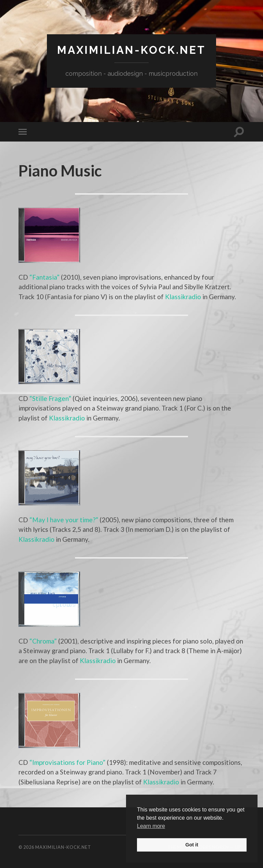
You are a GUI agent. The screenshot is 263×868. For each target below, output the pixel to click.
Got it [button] (192, 845)
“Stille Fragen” (50, 398)
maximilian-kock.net (131, 50)
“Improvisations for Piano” (67, 762)
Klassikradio (183, 297)
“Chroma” (43, 641)
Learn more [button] (151, 826)
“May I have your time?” (64, 520)
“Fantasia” (45, 277)
